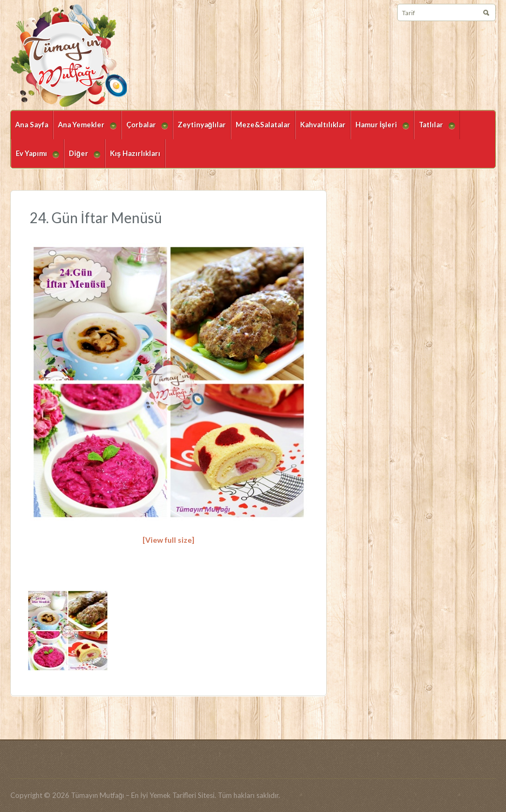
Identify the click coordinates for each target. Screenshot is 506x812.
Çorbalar (145, 130)
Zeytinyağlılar (202, 125)
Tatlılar (434, 130)
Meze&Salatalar (263, 125)
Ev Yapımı (35, 158)
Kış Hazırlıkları (135, 153)
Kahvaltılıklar (323, 125)
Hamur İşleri (380, 130)
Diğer (82, 158)
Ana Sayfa (32, 125)
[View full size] (168, 540)
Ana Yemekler (85, 130)
